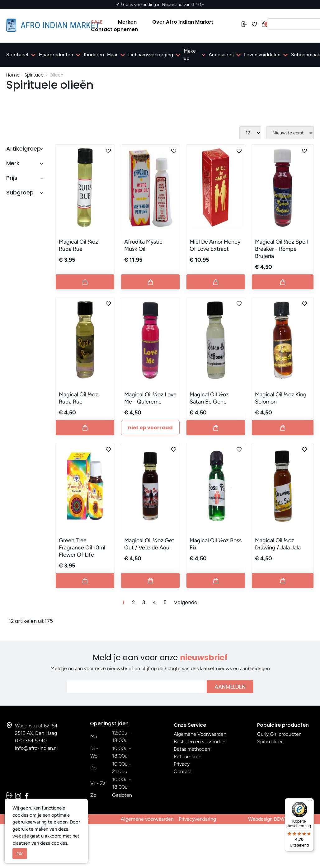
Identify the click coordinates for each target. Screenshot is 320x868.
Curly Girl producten (279, 734)
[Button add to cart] (85, 282)
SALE (97, 22)
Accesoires (221, 55)
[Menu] (310, 802)
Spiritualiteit (271, 742)
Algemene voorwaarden (147, 819)
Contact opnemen (114, 29)
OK (20, 854)
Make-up (191, 55)
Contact (183, 771)
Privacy (182, 764)
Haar (112, 55)
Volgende (186, 602)
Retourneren (188, 756)
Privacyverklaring (197, 819)
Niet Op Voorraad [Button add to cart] (150, 428)
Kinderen (94, 55)
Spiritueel (17, 55)
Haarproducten (56, 55)
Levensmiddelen (262, 55)
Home (13, 75)
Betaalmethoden (192, 749)
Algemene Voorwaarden (200, 734)
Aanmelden (230, 687)
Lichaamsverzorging (151, 55)
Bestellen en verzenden (200, 742)
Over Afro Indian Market (183, 22)
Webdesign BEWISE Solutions (281, 819)
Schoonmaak (306, 55)
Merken (127, 22)
